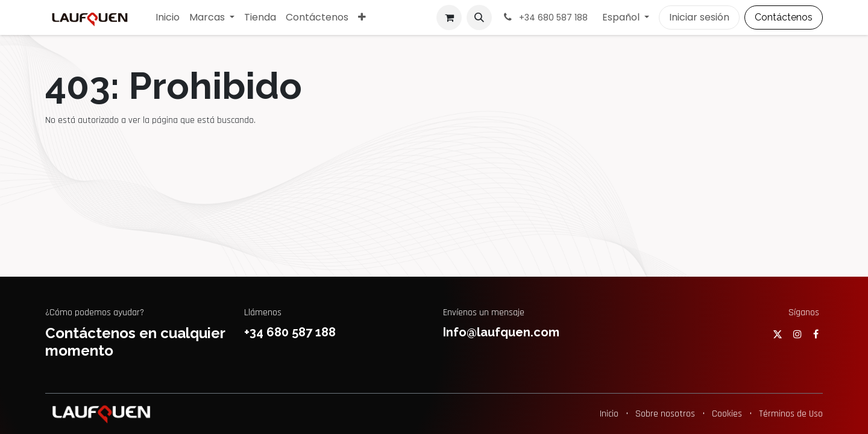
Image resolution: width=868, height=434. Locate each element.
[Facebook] (816, 334)
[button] (479, 17)
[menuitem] (168, 17)
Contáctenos (784, 17)
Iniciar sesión (699, 17)
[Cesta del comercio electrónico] (449, 17)
